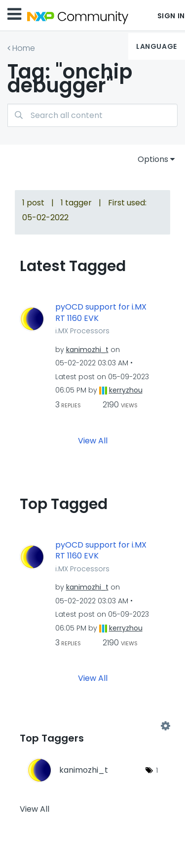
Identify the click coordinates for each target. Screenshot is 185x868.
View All (93, 440)
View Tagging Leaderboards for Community (92, 726)
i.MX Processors (82, 331)
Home (24, 48)
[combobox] (92, 115)
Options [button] (153, 159)
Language (156, 46)
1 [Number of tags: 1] (157, 770)
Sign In (171, 16)
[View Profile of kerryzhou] (126, 390)
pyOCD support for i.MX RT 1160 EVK (101, 313)
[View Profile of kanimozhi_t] (87, 350)
